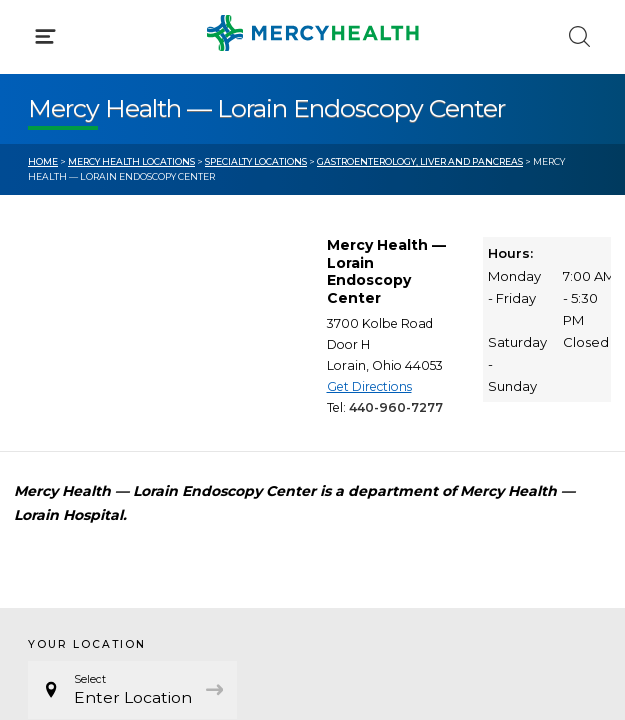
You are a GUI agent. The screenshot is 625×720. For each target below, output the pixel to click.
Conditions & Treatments (119, 188)
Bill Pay (55, 420)
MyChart (372, 420)
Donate (368, 458)
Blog (357, 383)
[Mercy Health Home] (38, 31)
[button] (312, 100)
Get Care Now (78, 383)
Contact (56, 458)
